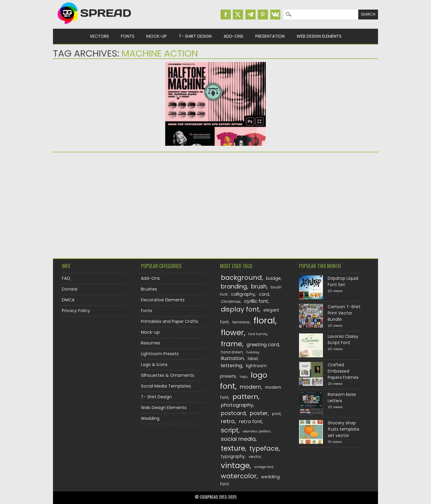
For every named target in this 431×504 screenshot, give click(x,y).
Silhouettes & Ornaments (168, 375)
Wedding (150, 418)
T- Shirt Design (195, 36)
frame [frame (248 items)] (232, 344)
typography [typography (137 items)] (233, 457)
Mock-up (157, 36)
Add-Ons (233, 36)
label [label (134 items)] (253, 359)
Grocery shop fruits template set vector (344, 429)
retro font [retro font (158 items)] (251, 422)
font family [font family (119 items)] (258, 334)
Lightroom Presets (160, 354)
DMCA (68, 300)
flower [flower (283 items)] (232, 333)
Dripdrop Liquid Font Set (343, 281)
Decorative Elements (163, 300)
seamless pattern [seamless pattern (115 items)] (257, 431)
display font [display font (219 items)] (240, 309)
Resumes (151, 343)
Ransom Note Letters (342, 398)
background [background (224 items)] (241, 278)
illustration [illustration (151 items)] (232, 358)
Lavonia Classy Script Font (343, 340)
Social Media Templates (166, 386)
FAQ (66, 278)
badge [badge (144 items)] (273, 278)
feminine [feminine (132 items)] (241, 322)
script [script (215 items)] (230, 430)
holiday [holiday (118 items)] (253, 352)
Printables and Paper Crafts (170, 321)
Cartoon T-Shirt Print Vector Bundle (344, 313)
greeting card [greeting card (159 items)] (263, 345)
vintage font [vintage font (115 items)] (264, 467)
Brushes (149, 289)
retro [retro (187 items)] (228, 421)
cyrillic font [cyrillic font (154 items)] (256, 301)
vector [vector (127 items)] (255, 457)
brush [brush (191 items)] (259, 287)
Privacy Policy (76, 311)
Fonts (128, 36)
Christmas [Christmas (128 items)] (231, 302)
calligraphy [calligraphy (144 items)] (243, 294)
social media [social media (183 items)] (238, 439)
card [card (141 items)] (264, 294)
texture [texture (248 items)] (233, 448)
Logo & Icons (154, 365)
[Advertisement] (105, 203)
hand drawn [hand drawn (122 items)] (232, 352)
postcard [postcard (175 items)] (233, 413)
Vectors (99, 36)
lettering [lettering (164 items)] (232, 366)
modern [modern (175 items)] (250, 387)
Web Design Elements (319, 36)
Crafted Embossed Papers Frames (343, 371)
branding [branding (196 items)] (234, 287)
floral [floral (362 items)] (264, 320)
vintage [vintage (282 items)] (235, 466)
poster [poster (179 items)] (259, 413)
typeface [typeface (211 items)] (264, 448)
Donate (70, 289)
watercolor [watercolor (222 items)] (239, 476)
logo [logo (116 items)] (243, 377)
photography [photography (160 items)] (237, 405)
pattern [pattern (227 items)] (245, 397)
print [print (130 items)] (276, 414)
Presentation (270, 36)
